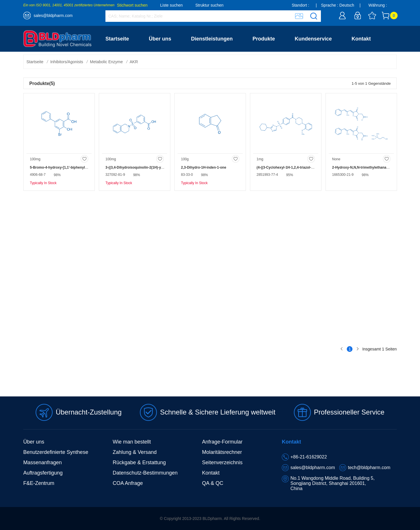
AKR (134, 62)
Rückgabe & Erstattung (139, 462)
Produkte (264, 39)
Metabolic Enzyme (106, 62)
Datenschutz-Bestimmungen (145, 473)
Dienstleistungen (212, 39)
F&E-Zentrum (39, 483)
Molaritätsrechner (222, 452)
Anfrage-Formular (222, 442)
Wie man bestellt (132, 442)
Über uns (160, 39)
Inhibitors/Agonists (67, 62)
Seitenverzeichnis (222, 462)
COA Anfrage (128, 483)
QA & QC (213, 483)
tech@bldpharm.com (369, 468)
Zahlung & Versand (135, 452)
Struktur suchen (209, 5)
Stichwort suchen (132, 5)
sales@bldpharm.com (53, 16)
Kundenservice (313, 39)
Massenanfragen (43, 462)
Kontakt (361, 39)
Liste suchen (172, 5)
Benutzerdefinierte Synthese (56, 452)
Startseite (117, 39)
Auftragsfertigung (43, 473)
